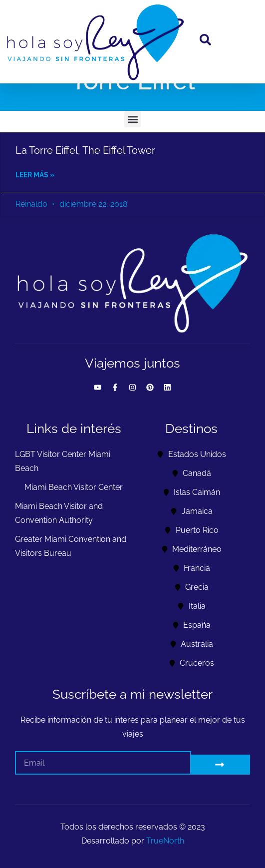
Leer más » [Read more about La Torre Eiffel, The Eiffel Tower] (35, 175)
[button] (132, 119)
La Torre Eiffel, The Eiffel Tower (85, 150)
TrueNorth (165, 841)
